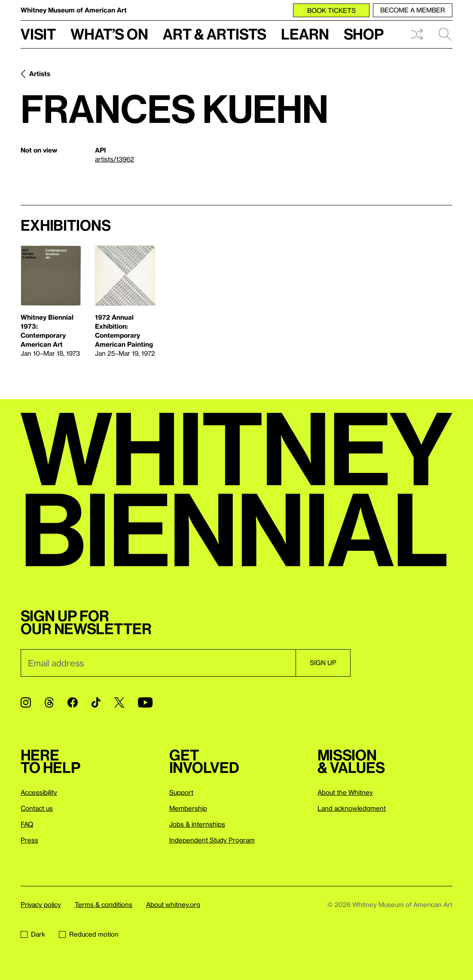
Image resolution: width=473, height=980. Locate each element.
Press (29, 840)
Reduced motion (89, 934)
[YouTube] (145, 702)
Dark (33, 934)
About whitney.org (173, 904)
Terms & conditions (104, 904)
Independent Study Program (212, 840)
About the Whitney (345, 792)
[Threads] (49, 702)
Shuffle (417, 34)
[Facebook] (73, 702)
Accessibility (39, 792)
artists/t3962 (114, 159)
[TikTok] (96, 702)
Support (181, 792)
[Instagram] (26, 702)
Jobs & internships (197, 824)
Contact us (37, 808)
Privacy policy (41, 904)
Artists (40, 73)
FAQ (27, 824)
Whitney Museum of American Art (74, 10)
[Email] (158, 663)
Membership (188, 808)
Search (445, 34)
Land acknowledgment (352, 808)
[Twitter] (119, 702)
